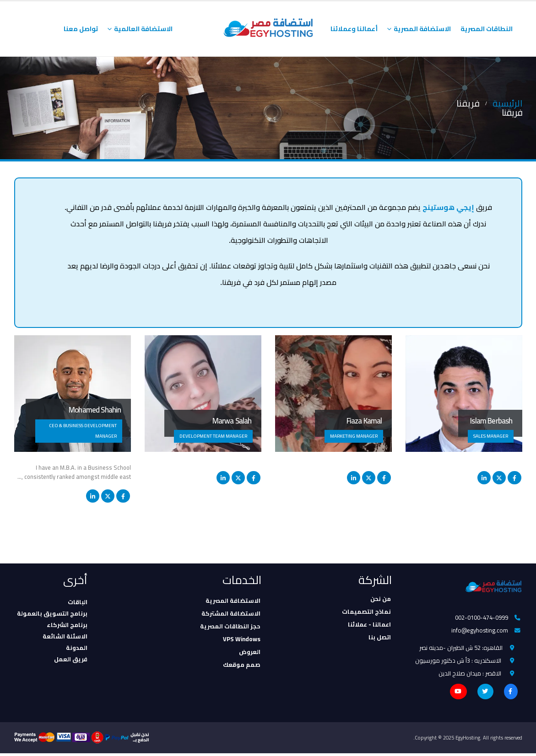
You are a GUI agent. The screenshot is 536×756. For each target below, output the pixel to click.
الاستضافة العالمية (143, 29)
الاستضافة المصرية (422, 29)
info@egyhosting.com (480, 631)
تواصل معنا (81, 29)
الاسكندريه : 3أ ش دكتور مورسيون (458, 662)
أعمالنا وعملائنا (354, 29)
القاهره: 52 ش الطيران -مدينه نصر (461, 649)
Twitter (499, 478)
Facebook (514, 478)
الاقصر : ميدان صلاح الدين (470, 676)
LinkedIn (484, 478)
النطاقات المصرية (487, 29)
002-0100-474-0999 (482, 618)
